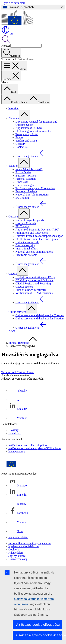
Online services (17, 312)
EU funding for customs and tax (34, 131)
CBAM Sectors (24, 287)
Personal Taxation (26, 179)
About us (14, 118)
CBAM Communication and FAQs (35, 277)
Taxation (13, 166)
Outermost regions (26, 185)
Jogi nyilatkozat (17, 556)
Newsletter (15, 433)
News (12, 331)
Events (19, 137)
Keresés (6, 46)
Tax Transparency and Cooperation (35, 188)
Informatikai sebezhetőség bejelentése (30, 543)
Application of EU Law (29, 128)
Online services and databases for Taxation (40, 318)
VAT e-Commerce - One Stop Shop (28, 445)
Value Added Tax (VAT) (29, 169)
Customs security (25, 245)
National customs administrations (34, 252)
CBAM (13, 274)
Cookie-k (14, 550)
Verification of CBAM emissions (34, 293)
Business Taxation (26, 176)
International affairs (27, 249)
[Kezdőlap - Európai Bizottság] (17, 24)
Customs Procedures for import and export (39, 236)
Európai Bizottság (19, 343)
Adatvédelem (16, 553)
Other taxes (22, 182)
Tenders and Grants (26, 141)
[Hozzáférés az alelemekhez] (24, 115)
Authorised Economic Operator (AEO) (37, 230)
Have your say (17, 451)
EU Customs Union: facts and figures (37, 239)
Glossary (21, 144)
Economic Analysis (26, 191)
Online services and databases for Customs (40, 315)
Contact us (21, 147)
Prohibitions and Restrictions (32, 233)
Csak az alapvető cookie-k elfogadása (39, 635)
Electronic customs (26, 255)
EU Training (23, 198)
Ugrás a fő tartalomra (13, 3)
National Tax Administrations (32, 195)
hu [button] (7, 33)
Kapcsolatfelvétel (18, 537)
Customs (13, 217)
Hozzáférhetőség (18, 559)
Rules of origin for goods (30, 220)
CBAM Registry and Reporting (33, 283)
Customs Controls (26, 223)
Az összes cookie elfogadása (38, 625)
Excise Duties (23, 172)
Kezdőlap (14, 108)
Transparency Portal (27, 134)
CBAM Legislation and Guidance (34, 280)
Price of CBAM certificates (31, 290)
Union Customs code (27, 242)
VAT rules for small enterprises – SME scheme (35, 448)
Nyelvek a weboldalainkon (24, 546)
